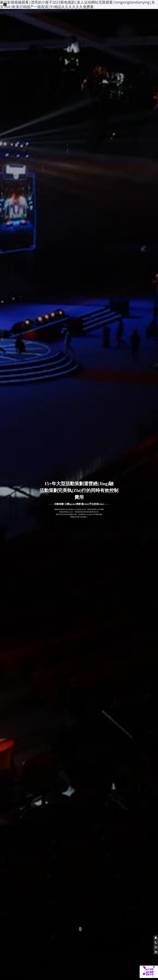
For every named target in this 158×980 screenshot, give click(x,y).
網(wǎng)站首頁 (88, 4)
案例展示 (99, 4)
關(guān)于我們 (109, 4)
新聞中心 (140, 4)
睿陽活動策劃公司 (11, 5)
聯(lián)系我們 (150, 4)
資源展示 (132, 4)
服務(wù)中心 (122, 4)
